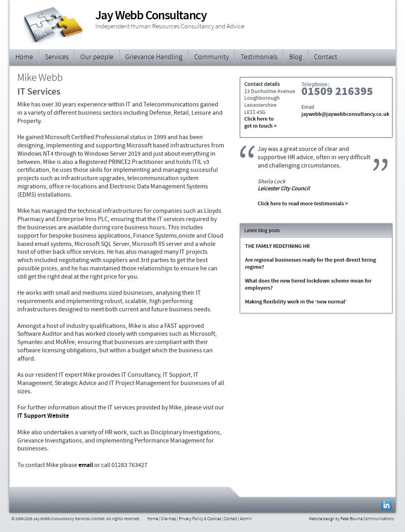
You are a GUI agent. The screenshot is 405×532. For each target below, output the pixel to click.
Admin (246, 519)
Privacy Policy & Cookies (200, 519)
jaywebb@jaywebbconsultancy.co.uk (345, 115)
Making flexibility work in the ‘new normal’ (296, 302)
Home (24, 58)
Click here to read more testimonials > (303, 204)
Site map (168, 519)
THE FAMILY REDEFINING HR (277, 247)
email (86, 465)
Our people (97, 58)
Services (57, 58)
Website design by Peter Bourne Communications (351, 519)
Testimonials (259, 58)
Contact (326, 58)
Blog (296, 58)
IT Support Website (43, 416)
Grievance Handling (154, 58)
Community (212, 58)
